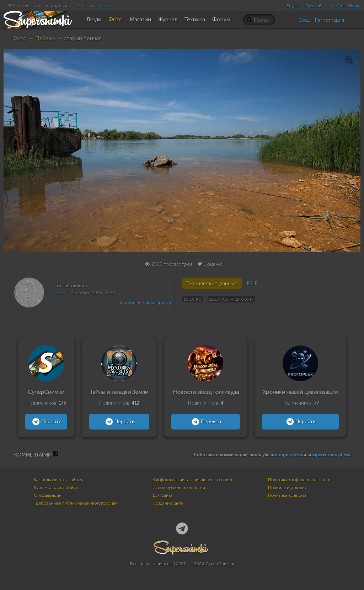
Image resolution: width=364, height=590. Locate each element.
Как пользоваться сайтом (58, 480)
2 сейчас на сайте (95, 6)
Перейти (46, 422)
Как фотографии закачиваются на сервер (193, 480)
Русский (313, 6)
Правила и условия (287, 488)
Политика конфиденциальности (299, 480)
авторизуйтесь (288, 455)
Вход (304, 20)
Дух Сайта (162, 495)
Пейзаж (45, 38)
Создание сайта (168, 503)
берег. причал (157, 302)
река (129, 302)
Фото (20, 38)
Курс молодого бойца (56, 488)
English (294, 6)
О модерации (48, 495)
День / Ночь (342, 6)
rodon (61, 293)
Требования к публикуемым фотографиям (76, 503)
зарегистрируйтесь (331, 455)
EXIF (252, 284)
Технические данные (212, 284)
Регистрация (330, 20)
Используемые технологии (179, 488)
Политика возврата (287, 495)
